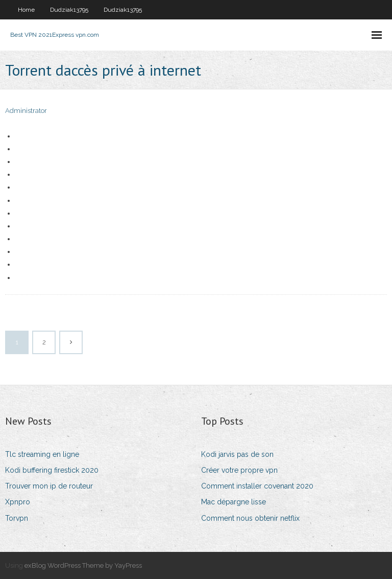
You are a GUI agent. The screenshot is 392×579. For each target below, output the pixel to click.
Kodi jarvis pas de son (237, 454)
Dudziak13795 (69, 10)
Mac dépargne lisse (234, 502)
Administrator (26, 111)
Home (26, 10)
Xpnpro (18, 502)
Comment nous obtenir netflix (250, 518)
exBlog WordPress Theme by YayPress (83, 565)
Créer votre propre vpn (239, 470)
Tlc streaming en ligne (42, 454)
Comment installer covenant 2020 (257, 486)
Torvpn (17, 518)
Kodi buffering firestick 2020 (52, 470)
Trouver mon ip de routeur (49, 486)
